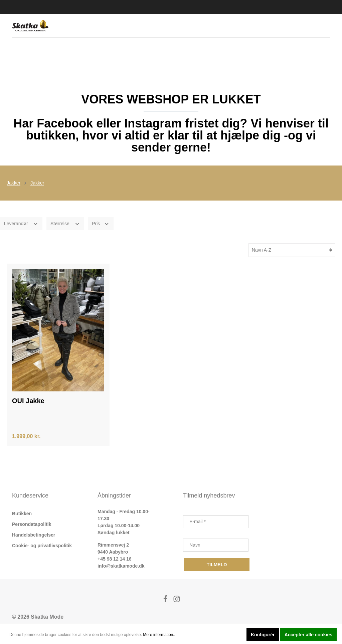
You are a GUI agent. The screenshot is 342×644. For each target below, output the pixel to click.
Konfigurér (263, 635)
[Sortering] (292, 251)
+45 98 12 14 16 (115, 560)
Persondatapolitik (32, 526)
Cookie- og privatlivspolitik (42, 547)
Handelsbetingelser (34, 536)
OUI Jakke (28, 402)
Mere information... (160, 635)
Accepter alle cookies (308, 635)
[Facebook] (166, 602)
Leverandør (21, 224)
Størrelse (65, 224)
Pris (101, 224)
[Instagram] (177, 602)
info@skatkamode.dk (121, 567)
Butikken (22, 515)
